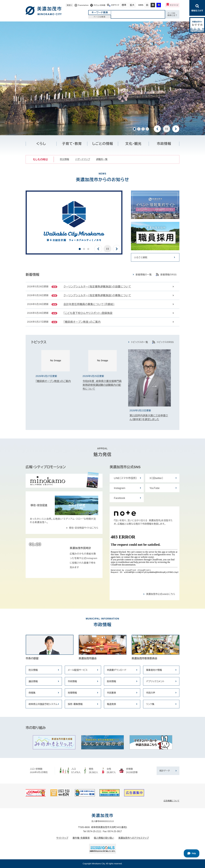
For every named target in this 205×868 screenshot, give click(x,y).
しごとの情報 (103, 144)
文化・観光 (133, 144)
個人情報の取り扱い (104, 838)
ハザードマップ (83, 159)
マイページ (174, 5)
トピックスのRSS (165, 342)
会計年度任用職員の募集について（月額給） (89, 304)
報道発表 (111, 704)
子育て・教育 (72, 144)
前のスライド (157, 129)
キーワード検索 (100, 12)
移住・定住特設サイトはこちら (84, 528)
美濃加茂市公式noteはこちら (161, 594)
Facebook (120, 498)
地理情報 (72, 693)
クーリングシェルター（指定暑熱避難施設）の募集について (97, 295)
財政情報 (111, 681)
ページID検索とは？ (172, 14)
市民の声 (151, 693)
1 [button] (135, 129)
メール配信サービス (78, 670)
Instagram (120, 488)
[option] (102, 78)
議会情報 (33, 681)
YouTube (155, 488)
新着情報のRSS (168, 275)
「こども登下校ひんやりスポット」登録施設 (88, 313)
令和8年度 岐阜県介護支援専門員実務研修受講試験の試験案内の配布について (102, 385)
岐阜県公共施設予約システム (43, 704)
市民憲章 (111, 693)
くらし (41, 144)
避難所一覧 (102, 159)
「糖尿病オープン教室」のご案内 (82, 322)
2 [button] (139, 129)
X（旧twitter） (156, 478)
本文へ (69, 5)
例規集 (32, 693)
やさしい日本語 (99, 5)
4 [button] (147, 129)
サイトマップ (62, 838)
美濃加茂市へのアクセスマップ (134, 838)
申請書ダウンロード (117, 670)
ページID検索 (100, 17)
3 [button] (143, 129)
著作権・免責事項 (81, 838)
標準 (124, 5)
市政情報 (164, 144)
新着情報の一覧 (144, 275)
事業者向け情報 (154, 670)
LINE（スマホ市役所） (125, 478)
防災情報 (64, 159)
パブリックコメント (155, 681)
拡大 (132, 5)
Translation (83, 5)
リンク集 (150, 704)
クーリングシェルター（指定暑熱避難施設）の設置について (97, 287)
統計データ (165, 771)
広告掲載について (171, 801)
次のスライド (176, 129)
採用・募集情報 (75, 704)
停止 (167, 129)
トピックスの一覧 (140, 342)
